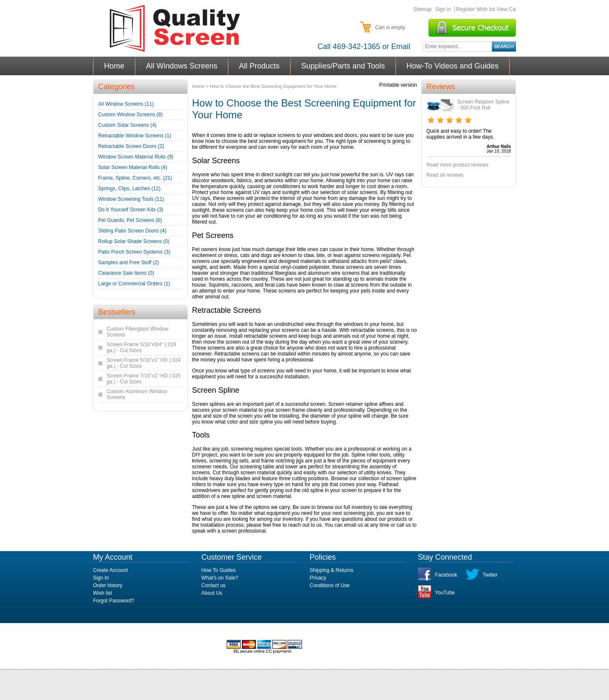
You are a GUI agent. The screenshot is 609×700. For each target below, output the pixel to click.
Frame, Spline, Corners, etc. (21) (135, 178)
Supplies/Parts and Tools (343, 66)
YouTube (445, 593)
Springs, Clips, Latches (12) (129, 189)
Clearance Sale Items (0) (126, 273)
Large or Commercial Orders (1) (134, 284)
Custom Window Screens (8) (130, 115)
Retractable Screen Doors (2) (131, 146)
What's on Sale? (220, 578)
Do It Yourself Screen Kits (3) (131, 210)
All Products (259, 66)
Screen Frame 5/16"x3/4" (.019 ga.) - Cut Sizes (141, 347)
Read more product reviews (457, 165)
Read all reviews (445, 175)
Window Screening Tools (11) (131, 199)
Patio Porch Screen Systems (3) (134, 252)
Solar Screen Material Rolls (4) (133, 167)
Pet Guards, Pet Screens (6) (130, 220)
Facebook (446, 575)
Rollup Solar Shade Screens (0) (134, 241)
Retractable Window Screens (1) (135, 136)
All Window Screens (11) (126, 104)
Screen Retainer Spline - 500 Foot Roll (483, 105)
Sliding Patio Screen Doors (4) (132, 231)
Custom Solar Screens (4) (127, 125)
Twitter (490, 575)
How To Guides (218, 570)
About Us (212, 593)
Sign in (443, 9)
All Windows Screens (182, 66)
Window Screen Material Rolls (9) (136, 157)
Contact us (213, 585)
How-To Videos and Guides (453, 66)
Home (114, 66)
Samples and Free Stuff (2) (129, 262)
